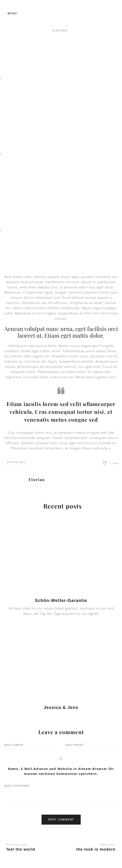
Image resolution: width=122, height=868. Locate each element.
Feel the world (21, 849)
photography (17, 462)
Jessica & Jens (61, 707)
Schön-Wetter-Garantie (61, 600)
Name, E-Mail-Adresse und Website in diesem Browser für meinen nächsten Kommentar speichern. (61, 771)
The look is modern (96, 849)
